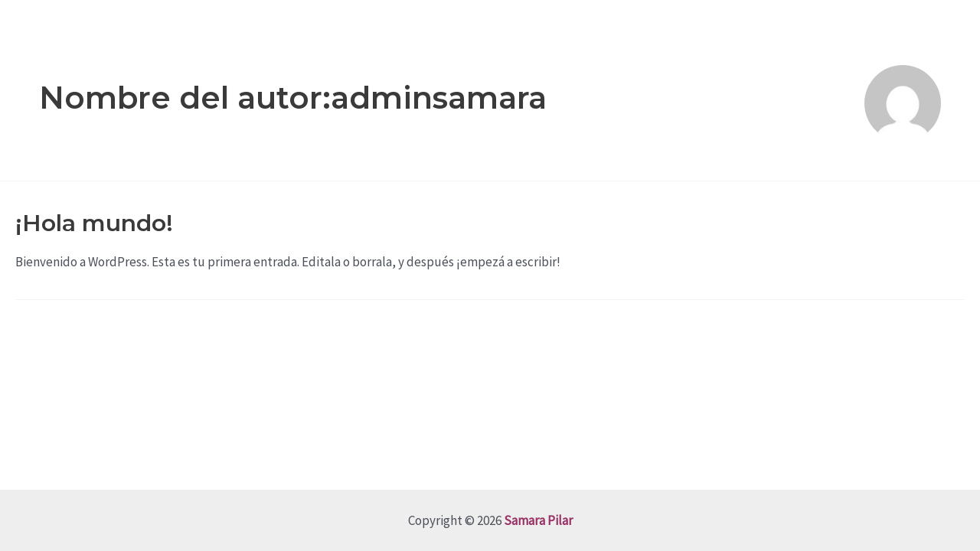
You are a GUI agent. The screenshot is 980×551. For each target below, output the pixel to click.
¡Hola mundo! (94, 223)
